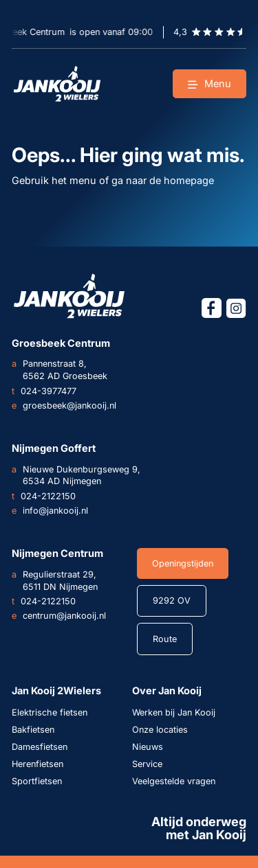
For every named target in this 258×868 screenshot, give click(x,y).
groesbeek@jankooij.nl (64, 406)
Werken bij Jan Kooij (174, 712)
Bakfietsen (33, 730)
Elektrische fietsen (50, 712)
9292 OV (172, 601)
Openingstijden (183, 563)
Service (147, 764)
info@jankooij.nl (50, 511)
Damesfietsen (40, 747)
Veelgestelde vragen (174, 781)
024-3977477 (44, 391)
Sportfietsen (37, 781)
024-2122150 (44, 496)
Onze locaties (160, 730)
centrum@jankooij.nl (59, 616)
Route (165, 639)
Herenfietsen (37, 764)
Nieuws (148, 747)
